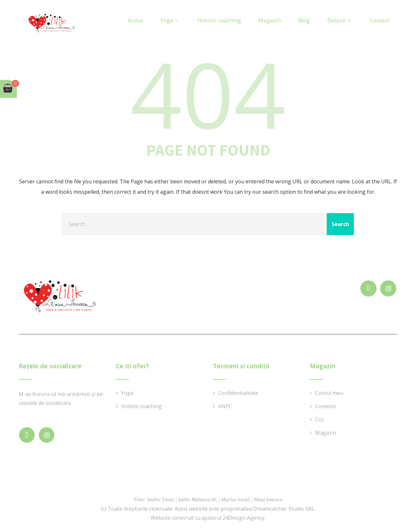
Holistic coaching (219, 20)
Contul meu (329, 393)
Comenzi (326, 406)
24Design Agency (243, 518)
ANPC (225, 406)
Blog (304, 20)
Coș (320, 419)
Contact (379, 20)
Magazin (270, 20)
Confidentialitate (238, 393)
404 (208, 94)
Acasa (135, 20)
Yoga (170, 20)
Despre (340, 20)
